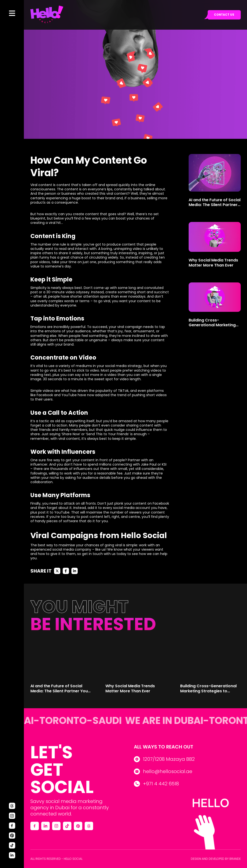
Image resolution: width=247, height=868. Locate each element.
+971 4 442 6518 (161, 784)
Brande (235, 859)
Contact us (224, 15)
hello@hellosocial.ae (168, 771)
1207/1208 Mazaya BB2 (169, 759)
